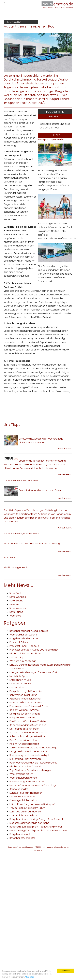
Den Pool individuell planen (25, 740)
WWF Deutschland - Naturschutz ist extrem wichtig (32, 544)
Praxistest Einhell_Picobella (24, 646)
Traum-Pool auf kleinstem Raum (27, 808)
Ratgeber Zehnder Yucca (24, 638)
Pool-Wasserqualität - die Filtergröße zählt (33, 763)
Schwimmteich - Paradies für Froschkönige (33, 748)
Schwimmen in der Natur (23, 695)
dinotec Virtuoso (19, 687)
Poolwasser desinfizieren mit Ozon (29, 706)
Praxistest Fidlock (19, 642)
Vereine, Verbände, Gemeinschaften (22, 480)
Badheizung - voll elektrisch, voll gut (29, 755)
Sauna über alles (19, 789)
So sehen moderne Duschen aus (28, 725)
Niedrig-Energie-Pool (15, 567)
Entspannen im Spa (20, 680)
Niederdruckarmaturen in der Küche (29, 823)
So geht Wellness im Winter (24, 710)
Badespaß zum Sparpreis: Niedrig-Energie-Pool (36, 827)
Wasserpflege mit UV (21, 774)
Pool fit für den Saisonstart (24, 744)
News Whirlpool (18, 597)
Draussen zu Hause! (20, 684)
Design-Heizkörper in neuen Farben (29, 751)
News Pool (15, 593)
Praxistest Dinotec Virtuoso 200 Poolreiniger (34, 650)
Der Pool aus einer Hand (23, 797)
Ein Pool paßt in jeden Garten (26, 702)
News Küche (16, 612)
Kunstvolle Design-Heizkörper (26, 793)
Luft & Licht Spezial (20, 676)
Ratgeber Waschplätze (22, 838)
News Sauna (16, 601)
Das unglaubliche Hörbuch (24, 800)
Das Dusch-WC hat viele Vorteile (28, 721)
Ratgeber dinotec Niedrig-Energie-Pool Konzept (36, 819)
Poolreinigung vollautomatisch (27, 782)
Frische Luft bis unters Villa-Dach (27, 654)
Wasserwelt (16, 616)
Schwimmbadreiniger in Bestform (28, 736)
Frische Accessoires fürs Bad (25, 766)
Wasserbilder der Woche (23, 635)
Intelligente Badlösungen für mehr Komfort (33, 672)
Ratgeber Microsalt (20, 834)
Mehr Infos (29, 977)
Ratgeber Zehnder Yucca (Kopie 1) (29, 631)
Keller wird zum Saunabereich (26, 812)
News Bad (15, 604)
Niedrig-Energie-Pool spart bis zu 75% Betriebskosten (39, 830)
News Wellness (18, 608)
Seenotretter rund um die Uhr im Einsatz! (41, 490)
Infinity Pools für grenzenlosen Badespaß (32, 804)
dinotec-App (17, 657)
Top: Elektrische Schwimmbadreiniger (30, 770)
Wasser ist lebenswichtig (23, 778)
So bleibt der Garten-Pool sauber (28, 733)
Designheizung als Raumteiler (26, 691)
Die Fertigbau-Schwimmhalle (26, 759)
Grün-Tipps (10, 557)
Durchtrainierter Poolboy (23, 815)
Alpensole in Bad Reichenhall (25, 699)
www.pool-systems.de (51, 139)
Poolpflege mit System (22, 718)
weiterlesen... (65, 449)
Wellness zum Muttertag (23, 661)
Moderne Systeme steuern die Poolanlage (33, 785)
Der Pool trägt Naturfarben (24, 729)
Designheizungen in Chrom (25, 714)
